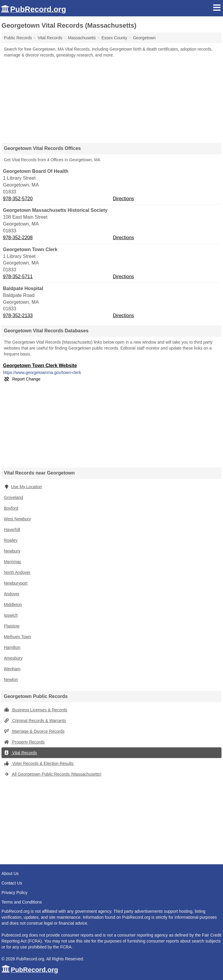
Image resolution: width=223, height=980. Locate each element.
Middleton (13, 605)
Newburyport (16, 583)
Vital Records (20, 753)
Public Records (18, 38)
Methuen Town (17, 637)
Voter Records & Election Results (39, 763)
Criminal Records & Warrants (35, 721)
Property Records (24, 742)
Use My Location (23, 487)
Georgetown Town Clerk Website (40, 365)
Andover (12, 594)
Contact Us (12, 883)
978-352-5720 (18, 199)
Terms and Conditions (22, 902)
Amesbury (13, 658)
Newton (11, 680)
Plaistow (12, 626)
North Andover (17, 572)
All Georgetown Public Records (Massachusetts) (53, 774)
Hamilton (12, 647)
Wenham (12, 669)
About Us (10, 873)
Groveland (14, 497)
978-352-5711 (18, 277)
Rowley (11, 540)
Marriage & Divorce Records (34, 731)
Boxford (11, 508)
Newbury (12, 551)
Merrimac (13, 562)
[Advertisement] (112, 98)
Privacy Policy (14, 893)
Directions (123, 199)
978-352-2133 (18, 316)
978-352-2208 (18, 238)
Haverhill (12, 530)
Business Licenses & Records (36, 710)
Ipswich (11, 615)
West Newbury (17, 519)
